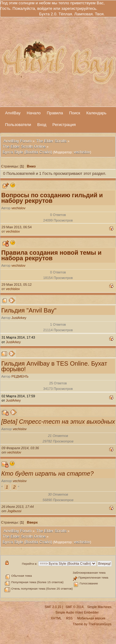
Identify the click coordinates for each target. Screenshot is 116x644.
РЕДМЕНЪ (20, 376)
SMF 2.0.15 (53, 607)
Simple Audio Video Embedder (77, 613)
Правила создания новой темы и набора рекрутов (51, 255)
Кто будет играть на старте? (47, 473)
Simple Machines (99, 607)
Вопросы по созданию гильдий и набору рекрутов (52, 198)
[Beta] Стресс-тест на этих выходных (58, 422)
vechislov (82, 152)
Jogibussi (14, 511)
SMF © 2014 (75, 607)
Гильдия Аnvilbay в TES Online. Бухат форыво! (54, 366)
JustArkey (19, 318)
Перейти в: (29, 564)
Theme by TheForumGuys (92, 624)
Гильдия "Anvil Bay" (29, 310)
